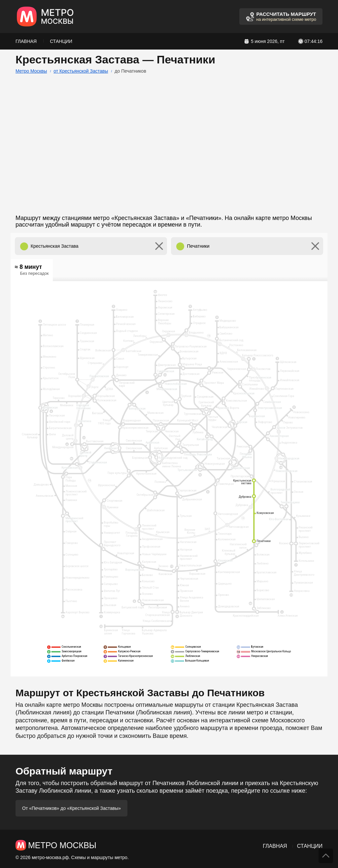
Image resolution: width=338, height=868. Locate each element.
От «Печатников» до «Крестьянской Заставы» (71, 808)
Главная (26, 41)
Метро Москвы (31, 71)
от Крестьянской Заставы (81, 71)
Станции (61, 41)
